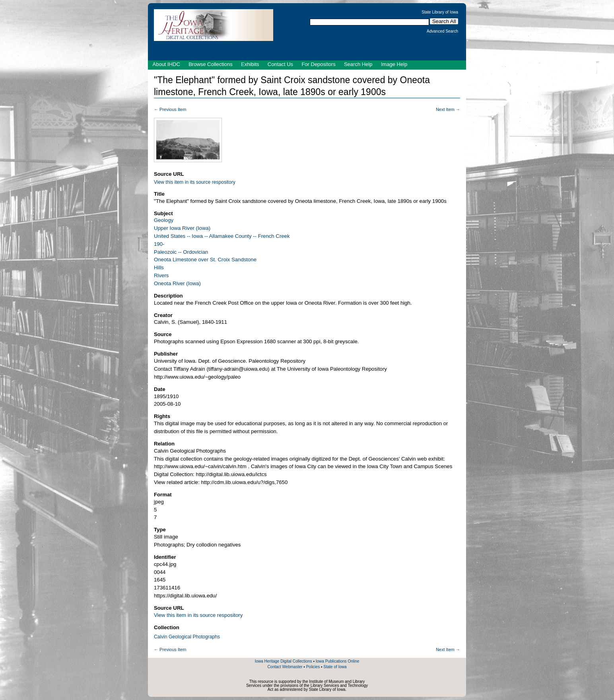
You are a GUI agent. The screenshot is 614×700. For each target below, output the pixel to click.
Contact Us (280, 64)
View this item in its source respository (195, 182)
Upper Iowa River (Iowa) (182, 228)
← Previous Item (170, 109)
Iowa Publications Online (338, 661)
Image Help (394, 64)
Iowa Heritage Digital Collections (284, 661)
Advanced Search (442, 31)
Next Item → (448, 109)
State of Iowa (335, 667)
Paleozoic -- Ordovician (181, 252)
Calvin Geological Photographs (187, 637)
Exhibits (250, 64)
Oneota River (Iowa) (177, 283)
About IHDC (166, 64)
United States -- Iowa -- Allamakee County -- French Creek (222, 236)
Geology (164, 220)
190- (159, 244)
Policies (313, 667)
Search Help (358, 64)
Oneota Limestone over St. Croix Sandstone (205, 260)
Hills (159, 267)
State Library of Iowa (440, 12)
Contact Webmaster (285, 667)
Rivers (161, 275)
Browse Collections (211, 64)
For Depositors (318, 64)
